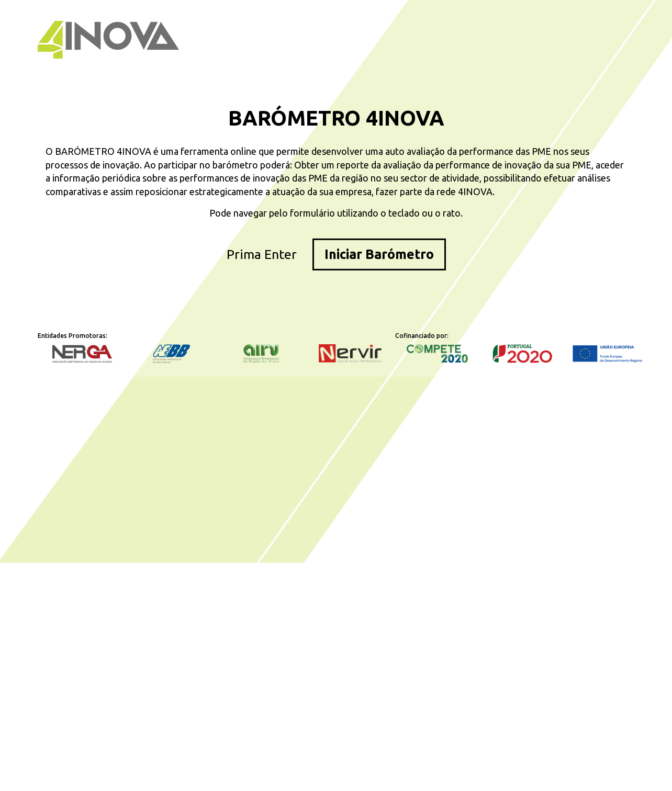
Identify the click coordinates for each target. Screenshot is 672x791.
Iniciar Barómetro (379, 254)
